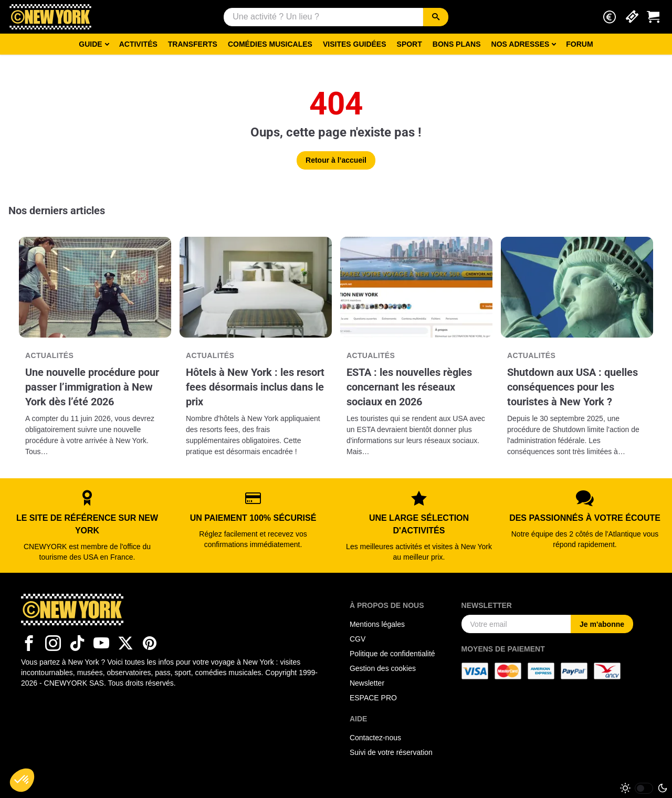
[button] (610, 17)
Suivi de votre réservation (391, 752)
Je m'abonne (602, 624)
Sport (409, 44)
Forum (579, 44)
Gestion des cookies (383, 668)
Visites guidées (355, 44)
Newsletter (367, 683)
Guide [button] (90, 44)
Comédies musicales (270, 44)
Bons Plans (457, 44)
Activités (138, 44)
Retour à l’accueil (336, 160)
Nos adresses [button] (521, 44)
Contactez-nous (375, 738)
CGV (358, 639)
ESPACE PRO (373, 698)
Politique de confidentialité (392, 654)
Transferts (193, 44)
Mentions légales (377, 624)
